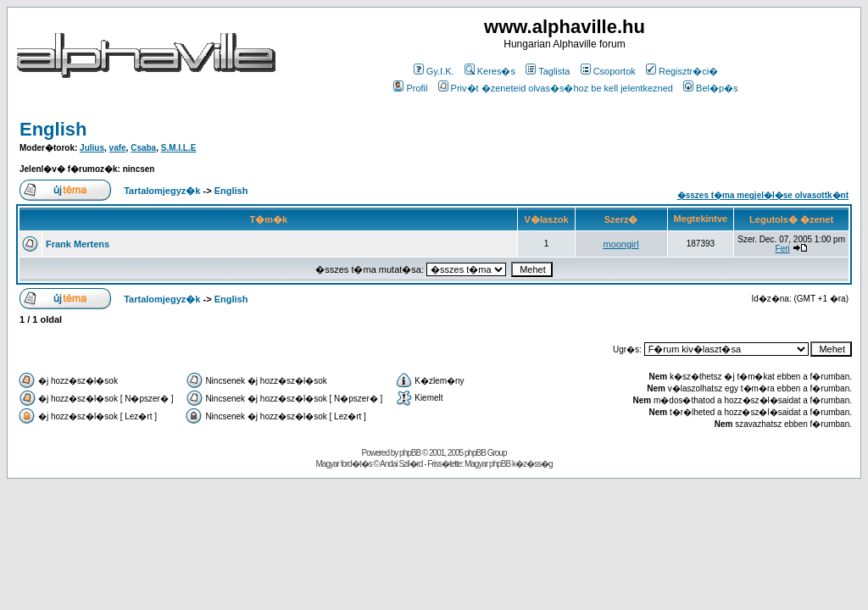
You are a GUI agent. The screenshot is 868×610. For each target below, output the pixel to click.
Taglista (548, 71)
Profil (410, 88)
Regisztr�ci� (682, 71)
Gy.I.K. (434, 71)
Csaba (143, 148)
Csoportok (608, 71)
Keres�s (490, 71)
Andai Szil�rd (401, 464)
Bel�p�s (711, 88)
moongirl (620, 244)
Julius (92, 148)
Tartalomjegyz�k (162, 191)
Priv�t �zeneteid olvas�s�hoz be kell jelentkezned (556, 88)
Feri (783, 249)
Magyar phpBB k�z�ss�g (509, 464)
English (53, 129)
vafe (118, 148)
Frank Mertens (78, 244)
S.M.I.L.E (179, 148)
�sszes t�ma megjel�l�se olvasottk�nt (763, 195)
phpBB (410, 453)
